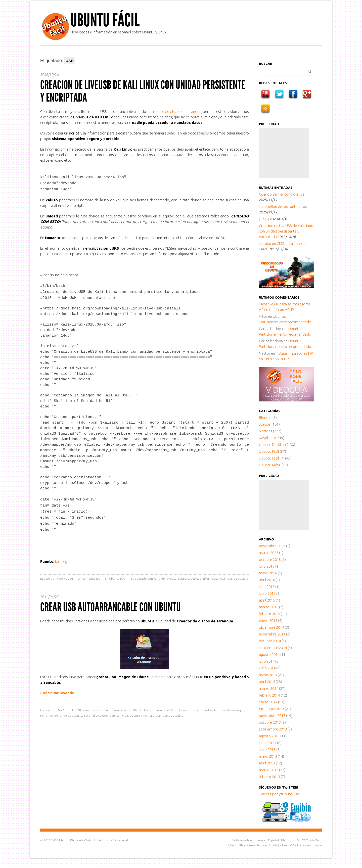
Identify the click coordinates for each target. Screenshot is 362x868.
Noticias (266, 431)
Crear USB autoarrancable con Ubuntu (110, 604)
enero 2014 (268, 702)
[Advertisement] (284, 153)
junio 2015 (267, 593)
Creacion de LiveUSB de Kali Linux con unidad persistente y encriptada (143, 91)
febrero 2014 (269, 695)
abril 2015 (267, 600)
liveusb (172, 575)
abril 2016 (267, 580)
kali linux (160, 575)
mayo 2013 (268, 756)
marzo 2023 (269, 553)
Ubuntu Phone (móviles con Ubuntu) (254, 845)
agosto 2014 (269, 654)
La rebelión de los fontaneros (283, 207)
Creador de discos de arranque (222, 707)
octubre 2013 (270, 722)
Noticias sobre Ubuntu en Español (255, 840)
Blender (265, 417)
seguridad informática (203, 575)
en (269, 304)
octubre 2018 (270, 559)
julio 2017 (267, 566)
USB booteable (238, 575)
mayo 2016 (268, 573)
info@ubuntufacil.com (94, 840)
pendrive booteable (68, 712)
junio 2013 (267, 749)
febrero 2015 (269, 614)
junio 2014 (267, 668)
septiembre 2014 (273, 648)
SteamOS (288, 845)
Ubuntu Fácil (105, 20)
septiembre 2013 (273, 729)
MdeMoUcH (65, 575)
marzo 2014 (269, 688)
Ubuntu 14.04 (119, 712)
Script (182, 575)
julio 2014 (267, 661)
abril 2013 (267, 763)
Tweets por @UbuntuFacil (280, 794)
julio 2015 (267, 587)
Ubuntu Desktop (120, 707)
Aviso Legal (120, 840)
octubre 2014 (270, 641)
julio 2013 (267, 743)
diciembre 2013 (271, 709)
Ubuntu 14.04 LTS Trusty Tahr (301, 840)
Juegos (265, 424)
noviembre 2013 (272, 716)
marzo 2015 (269, 607)
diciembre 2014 (271, 627)
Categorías (270, 411)
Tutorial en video (96, 712)
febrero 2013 (269, 777)
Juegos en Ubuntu (309, 845)
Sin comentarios (89, 575)
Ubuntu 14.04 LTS (142, 712)
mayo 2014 (268, 675)
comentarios (88, 707)
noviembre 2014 (272, 634)
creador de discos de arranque (176, 111)
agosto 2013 (269, 736)
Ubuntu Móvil (270, 465)
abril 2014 (267, 682)
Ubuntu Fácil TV (162, 707)
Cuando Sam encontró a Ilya (282, 194)
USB (223, 575)
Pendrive (47, 712)
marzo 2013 (269, 770)
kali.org (61, 558)
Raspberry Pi (269, 438)
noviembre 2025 (272, 546)
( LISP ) (264, 219)
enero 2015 (268, 621)
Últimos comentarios (279, 297)
